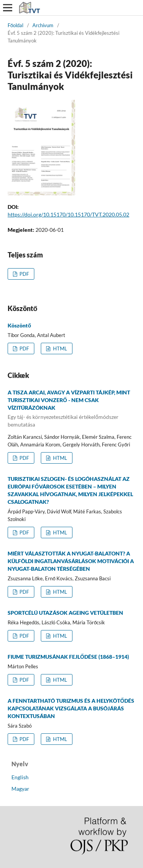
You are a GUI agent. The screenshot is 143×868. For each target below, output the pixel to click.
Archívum (43, 25)
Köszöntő (19, 325)
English (20, 777)
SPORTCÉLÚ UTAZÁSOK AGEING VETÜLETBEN (65, 613)
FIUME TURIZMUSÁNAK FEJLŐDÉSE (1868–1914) (68, 657)
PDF (24, 274)
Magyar (20, 789)
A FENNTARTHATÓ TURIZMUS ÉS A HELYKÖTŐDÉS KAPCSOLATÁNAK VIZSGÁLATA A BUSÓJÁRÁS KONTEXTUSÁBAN (71, 708)
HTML (59, 349)
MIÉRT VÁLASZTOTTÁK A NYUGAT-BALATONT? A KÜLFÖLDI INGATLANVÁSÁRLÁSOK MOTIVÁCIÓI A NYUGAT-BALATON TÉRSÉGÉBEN (71, 561)
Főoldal (15, 25)
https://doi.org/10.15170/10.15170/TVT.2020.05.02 (68, 214)
